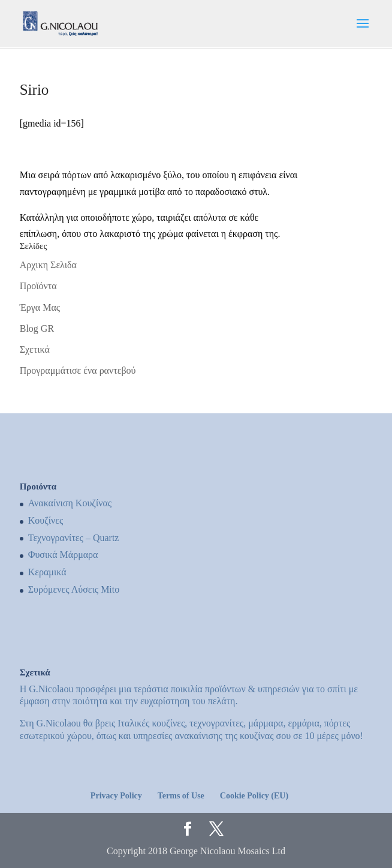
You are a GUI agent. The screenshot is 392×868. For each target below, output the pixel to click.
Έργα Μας (40, 307)
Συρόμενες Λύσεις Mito (74, 589)
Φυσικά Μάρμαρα (63, 555)
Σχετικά (35, 349)
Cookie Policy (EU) (254, 796)
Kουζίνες (46, 520)
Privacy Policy (116, 796)
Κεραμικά (47, 572)
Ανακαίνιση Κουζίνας (70, 503)
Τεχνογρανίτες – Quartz (74, 538)
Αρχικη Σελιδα (48, 265)
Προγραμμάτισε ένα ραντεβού (78, 370)
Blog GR (37, 328)
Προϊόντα (38, 286)
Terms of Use (181, 796)
